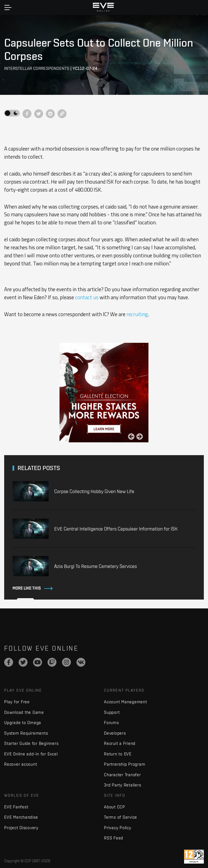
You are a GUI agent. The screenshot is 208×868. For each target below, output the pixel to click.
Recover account (21, 764)
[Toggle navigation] (8, 7)
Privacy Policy (118, 828)
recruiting (137, 314)
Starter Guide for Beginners (31, 743)
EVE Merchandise (21, 817)
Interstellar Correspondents (37, 68)
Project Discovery (21, 828)
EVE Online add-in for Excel (31, 754)
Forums (112, 723)
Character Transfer (122, 775)
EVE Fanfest (16, 807)
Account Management (126, 702)
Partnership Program (125, 764)
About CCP (115, 807)
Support (112, 712)
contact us (87, 297)
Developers (115, 733)
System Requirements (26, 733)
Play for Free (17, 702)
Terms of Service (121, 817)
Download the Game (24, 712)
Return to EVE (118, 754)
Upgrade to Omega (23, 723)
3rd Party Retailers (122, 785)
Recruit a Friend (120, 743)
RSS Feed (114, 838)
